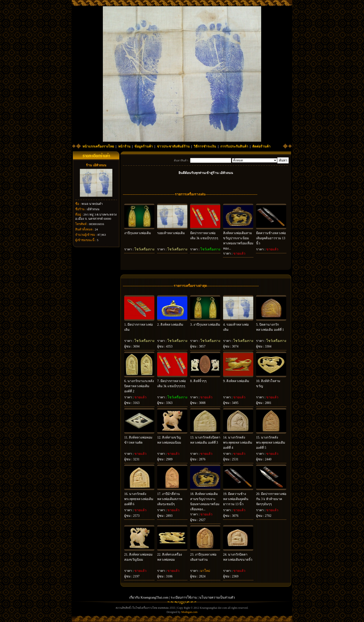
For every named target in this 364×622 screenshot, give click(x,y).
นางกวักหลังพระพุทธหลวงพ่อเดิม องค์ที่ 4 (238, 443)
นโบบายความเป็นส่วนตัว (217, 597)
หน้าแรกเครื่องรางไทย (98, 146)
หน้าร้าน (124, 146)
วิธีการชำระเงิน (205, 146)
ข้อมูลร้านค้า (144, 146)
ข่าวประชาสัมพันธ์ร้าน (173, 146)
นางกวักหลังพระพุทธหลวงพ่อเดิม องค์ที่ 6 (139, 499)
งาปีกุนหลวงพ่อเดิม (138, 233)
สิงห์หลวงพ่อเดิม (172, 325)
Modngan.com (189, 612)
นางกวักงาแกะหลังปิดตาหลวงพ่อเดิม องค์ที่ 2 (139, 386)
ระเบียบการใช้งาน (184, 597)
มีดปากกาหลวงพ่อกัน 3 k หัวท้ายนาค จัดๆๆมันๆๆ (271, 499)
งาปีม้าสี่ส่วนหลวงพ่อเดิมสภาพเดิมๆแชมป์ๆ (170, 499)
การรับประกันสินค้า (234, 146)
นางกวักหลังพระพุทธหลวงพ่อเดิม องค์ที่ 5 (271, 443)
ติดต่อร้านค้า (261, 146)
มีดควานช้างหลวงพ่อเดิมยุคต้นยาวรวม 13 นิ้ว (271, 238)
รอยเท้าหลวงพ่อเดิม (171, 233)
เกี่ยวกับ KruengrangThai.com (149, 597)
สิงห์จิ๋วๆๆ (200, 381)
